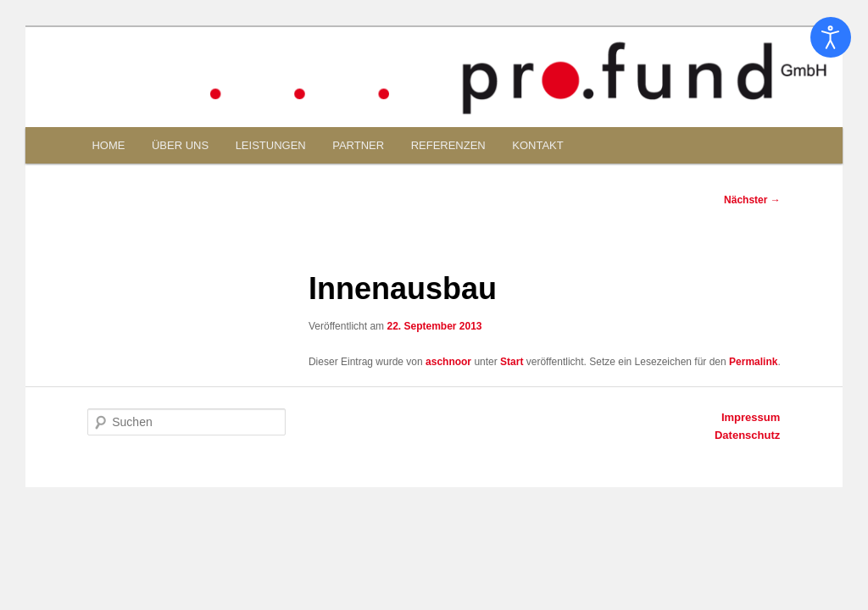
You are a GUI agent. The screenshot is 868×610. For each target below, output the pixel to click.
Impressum (751, 417)
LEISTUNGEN (271, 145)
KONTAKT (537, 145)
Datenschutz (747, 435)
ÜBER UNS (180, 145)
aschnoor (448, 362)
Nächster (752, 200)
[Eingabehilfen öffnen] (831, 37)
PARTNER (358, 145)
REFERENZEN (448, 145)
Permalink (753, 362)
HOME (108, 145)
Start (512, 362)
